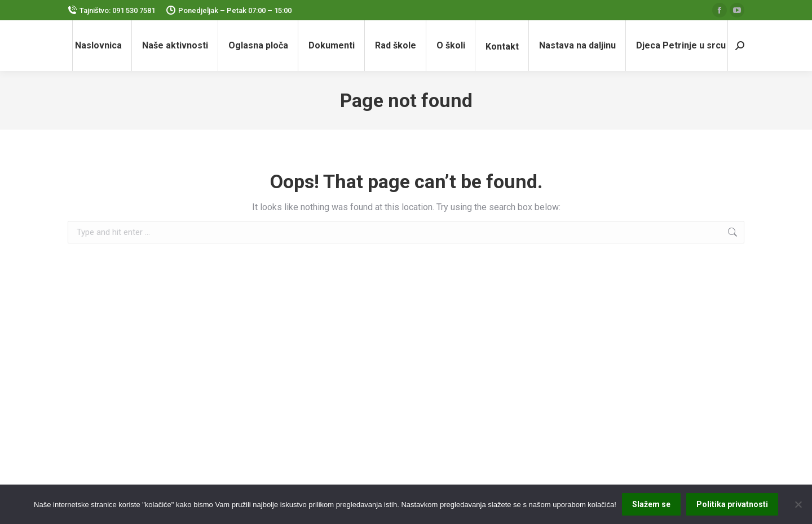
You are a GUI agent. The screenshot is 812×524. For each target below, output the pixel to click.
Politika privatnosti (732, 504)
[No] (798, 504)
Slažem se (651, 504)
